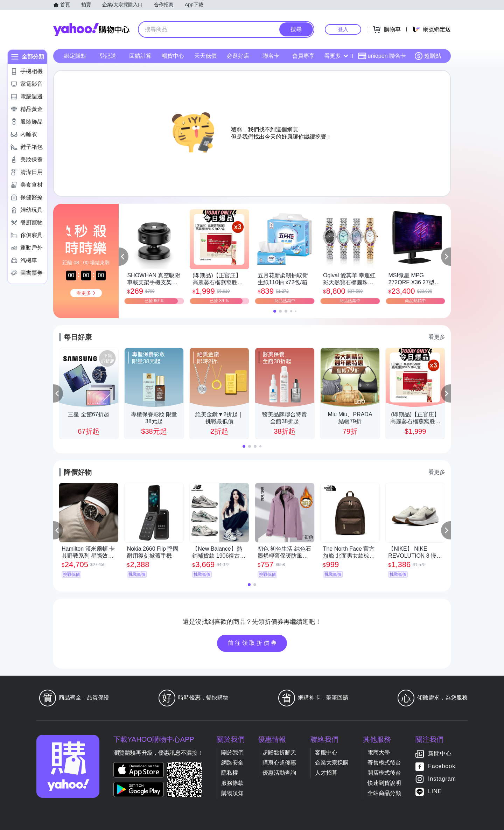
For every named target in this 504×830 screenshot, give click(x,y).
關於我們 (232, 752)
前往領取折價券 (253, 643)
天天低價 (205, 56)
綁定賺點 (75, 56)
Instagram (442, 779)
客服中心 (326, 752)
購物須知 (232, 793)
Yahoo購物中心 (91, 29)
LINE (435, 791)
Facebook (442, 766)
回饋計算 (140, 56)
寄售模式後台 (384, 763)
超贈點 (428, 56)
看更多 (336, 56)
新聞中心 (440, 754)
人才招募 (326, 773)
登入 (343, 29)
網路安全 (232, 763)
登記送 (108, 56)
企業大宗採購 (332, 763)
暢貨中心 (173, 56)
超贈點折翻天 (279, 752)
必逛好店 (238, 56)
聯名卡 (271, 56)
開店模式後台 (384, 773)
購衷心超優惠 (279, 763)
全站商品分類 (384, 793)
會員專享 (303, 56)
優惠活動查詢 (279, 773)
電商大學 (379, 752)
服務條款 (232, 783)
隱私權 (230, 773)
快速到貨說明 (384, 783)
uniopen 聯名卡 (382, 56)
